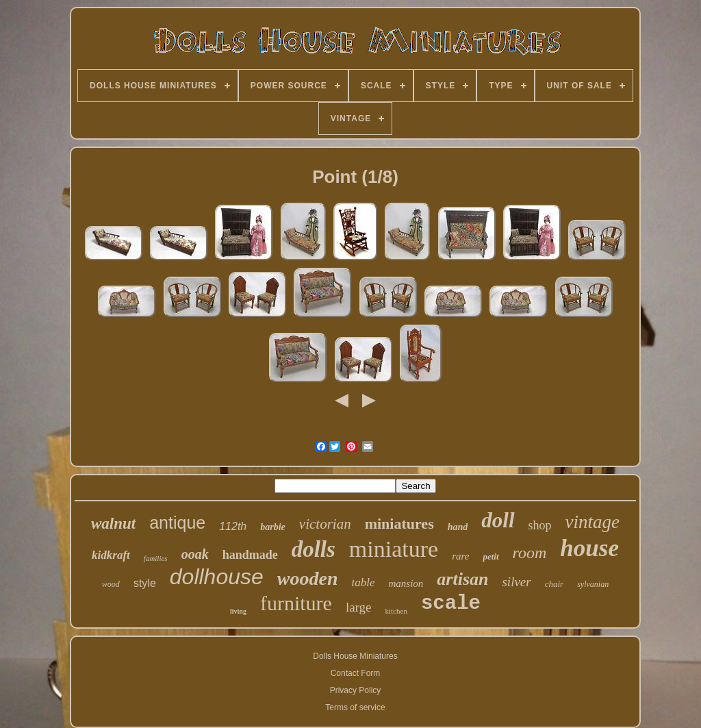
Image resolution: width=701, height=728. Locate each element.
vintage (592, 522)
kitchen (396, 611)
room (530, 553)
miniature (394, 549)
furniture (296, 603)
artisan (462, 579)
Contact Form (356, 673)
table (363, 582)
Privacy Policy (356, 690)
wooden (308, 578)
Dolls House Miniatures (355, 656)
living (238, 611)
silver (516, 582)
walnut (113, 524)
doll (498, 520)
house (589, 548)
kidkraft (111, 555)
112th (233, 526)
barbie (273, 527)
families (156, 558)
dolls (314, 549)
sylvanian (593, 584)
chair (554, 584)
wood (111, 584)
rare (460, 556)
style (145, 583)
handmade (250, 555)
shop (540, 525)
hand (458, 527)
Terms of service (355, 707)
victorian (325, 524)
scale (451, 604)
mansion (406, 583)
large (359, 607)
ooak (195, 554)
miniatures (399, 524)
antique (177, 523)
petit (490, 556)
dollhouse (217, 577)
